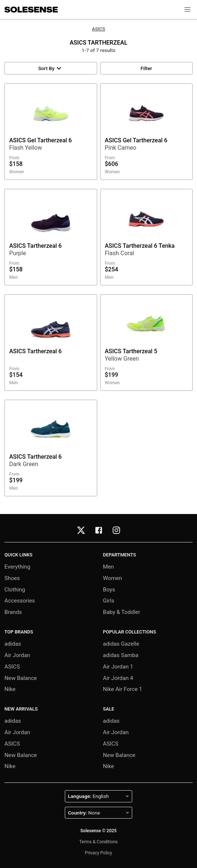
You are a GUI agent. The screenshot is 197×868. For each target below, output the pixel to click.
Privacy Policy (99, 853)
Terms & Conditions (98, 842)
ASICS (99, 29)
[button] (187, 10)
